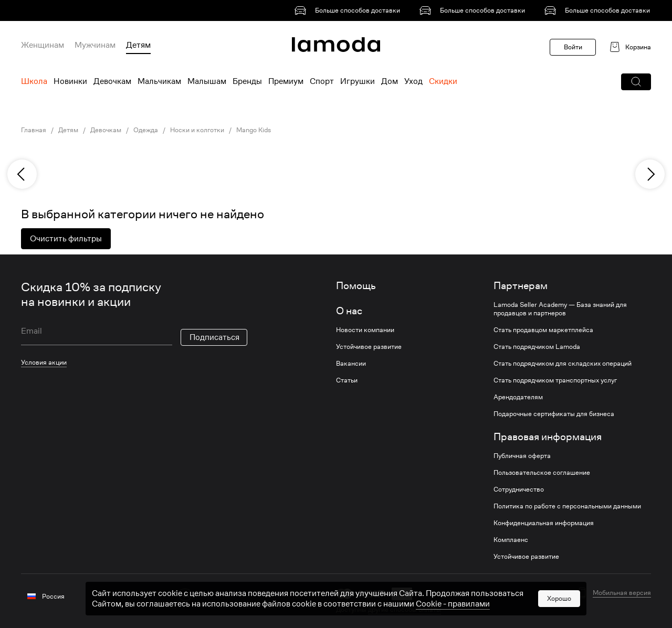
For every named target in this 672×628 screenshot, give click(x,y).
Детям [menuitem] (138, 45)
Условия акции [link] (44, 362)
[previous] (22, 174)
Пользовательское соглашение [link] (542, 473)
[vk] (185, 595)
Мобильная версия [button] (622, 593)
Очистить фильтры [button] (66, 239)
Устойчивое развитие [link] (369, 347)
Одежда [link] (146, 130)
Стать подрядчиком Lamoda (537, 347)
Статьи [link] (347, 380)
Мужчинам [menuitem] (95, 45)
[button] (636, 82)
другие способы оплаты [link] (405, 609)
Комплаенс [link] (511, 540)
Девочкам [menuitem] (112, 81)
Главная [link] (34, 130)
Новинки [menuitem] (70, 81)
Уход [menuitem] (413, 81)
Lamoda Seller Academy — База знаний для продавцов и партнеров (560, 309)
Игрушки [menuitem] (358, 81)
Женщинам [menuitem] (43, 45)
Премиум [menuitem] (286, 81)
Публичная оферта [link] (522, 456)
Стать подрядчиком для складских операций (563, 364)
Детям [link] (68, 130)
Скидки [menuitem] (443, 81)
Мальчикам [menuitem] (159, 81)
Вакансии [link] (351, 364)
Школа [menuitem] (34, 81)
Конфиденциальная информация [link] (544, 523)
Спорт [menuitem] (322, 81)
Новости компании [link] (365, 330)
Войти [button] (573, 47)
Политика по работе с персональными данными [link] (567, 506)
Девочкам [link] (106, 130)
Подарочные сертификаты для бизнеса (554, 414)
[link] (349, 10)
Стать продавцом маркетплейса (543, 330)
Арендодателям (518, 397)
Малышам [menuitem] (207, 81)
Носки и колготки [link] (197, 130)
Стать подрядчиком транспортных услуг (555, 380)
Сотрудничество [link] (519, 489)
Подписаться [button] (214, 337)
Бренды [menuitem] (247, 81)
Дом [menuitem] (390, 81)
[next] (650, 174)
